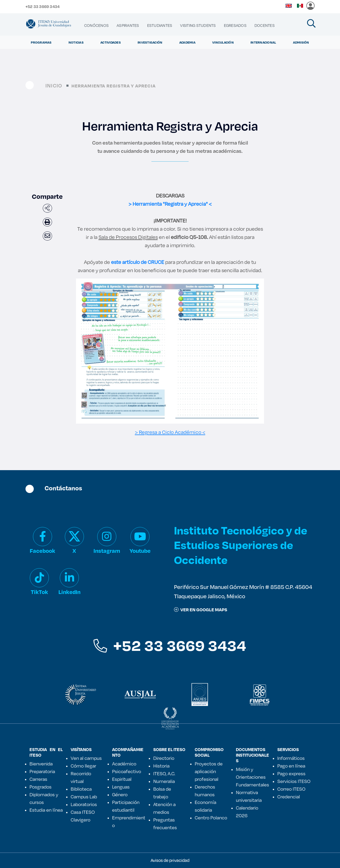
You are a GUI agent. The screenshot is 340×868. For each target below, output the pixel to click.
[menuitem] (96, 26)
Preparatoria (42, 771)
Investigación (150, 42)
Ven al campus (86, 758)
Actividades (111, 42)
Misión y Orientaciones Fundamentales (252, 777)
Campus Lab (84, 797)
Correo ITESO (291, 789)
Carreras (38, 779)
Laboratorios (84, 804)
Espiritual (122, 779)
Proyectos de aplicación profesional (209, 771)
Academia (187, 42)
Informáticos (291, 758)
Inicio (54, 85)
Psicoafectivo (127, 771)
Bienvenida (41, 764)
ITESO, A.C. (164, 773)
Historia (161, 766)
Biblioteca (81, 789)
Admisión (301, 42)
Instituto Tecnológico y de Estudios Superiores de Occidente (241, 545)
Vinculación (223, 42)
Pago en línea (291, 766)
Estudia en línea (46, 810)
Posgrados (41, 787)
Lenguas (121, 787)
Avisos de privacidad (170, 860)
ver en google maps (201, 610)
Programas (41, 42)
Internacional (263, 42)
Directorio (164, 758)
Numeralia (164, 781)
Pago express (291, 773)
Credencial (289, 797)
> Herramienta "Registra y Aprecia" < (170, 204)
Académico (124, 764)
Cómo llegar (83, 766)
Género (120, 794)
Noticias (76, 42)
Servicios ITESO (294, 781)
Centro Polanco (211, 818)
